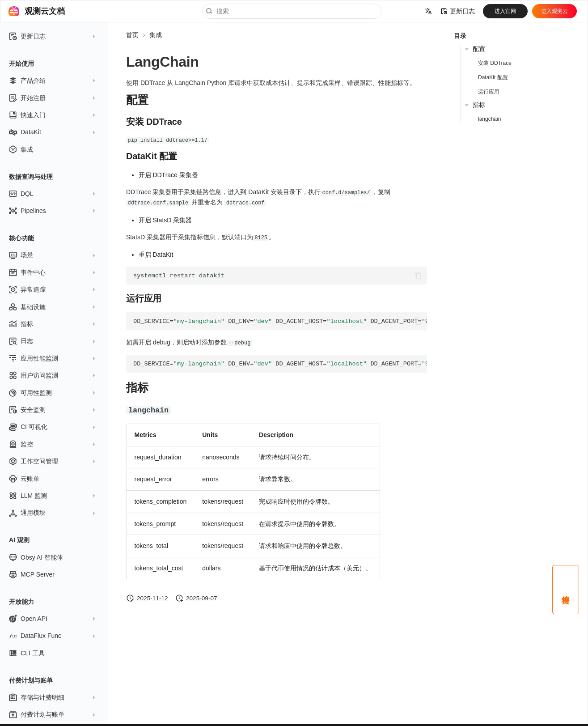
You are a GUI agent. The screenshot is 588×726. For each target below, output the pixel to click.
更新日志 (458, 11)
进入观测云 (554, 11)
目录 (460, 36)
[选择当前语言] (428, 11)
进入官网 (505, 11)
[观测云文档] (14, 11)
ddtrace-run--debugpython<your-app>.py (280, 363)
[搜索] (292, 11)
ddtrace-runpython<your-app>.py (280, 320)
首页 (132, 35)
